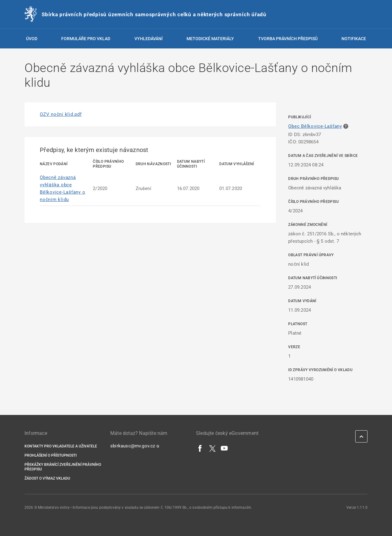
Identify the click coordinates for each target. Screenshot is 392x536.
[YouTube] (224, 448)
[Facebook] (200, 448)
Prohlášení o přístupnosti (51, 455)
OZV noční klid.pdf (61, 114)
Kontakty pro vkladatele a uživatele (61, 446)
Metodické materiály (210, 39)
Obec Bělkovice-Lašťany (315, 126)
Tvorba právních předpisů (288, 39)
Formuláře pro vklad (86, 39)
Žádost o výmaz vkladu (47, 478)
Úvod (32, 39)
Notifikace (354, 39)
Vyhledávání (149, 39)
